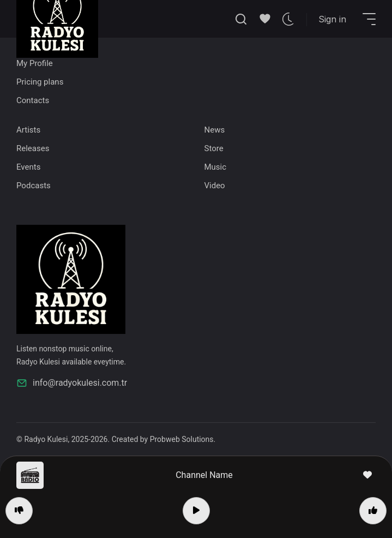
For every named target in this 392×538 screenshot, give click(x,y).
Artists (28, 130)
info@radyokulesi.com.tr (72, 383)
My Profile (35, 63)
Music (216, 167)
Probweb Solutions (182, 439)
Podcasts (34, 186)
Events (28, 167)
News (215, 130)
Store (214, 148)
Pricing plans (40, 82)
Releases (33, 148)
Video (215, 186)
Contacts (33, 100)
